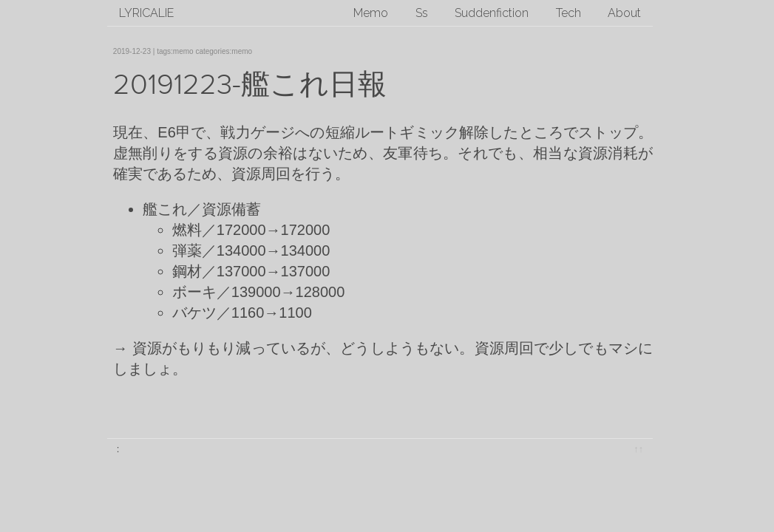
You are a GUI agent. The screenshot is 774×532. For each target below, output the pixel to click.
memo (183, 51)
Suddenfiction (492, 13)
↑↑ (638, 449)
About (624, 13)
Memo (371, 13)
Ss (422, 13)
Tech (568, 13)
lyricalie (146, 13)
